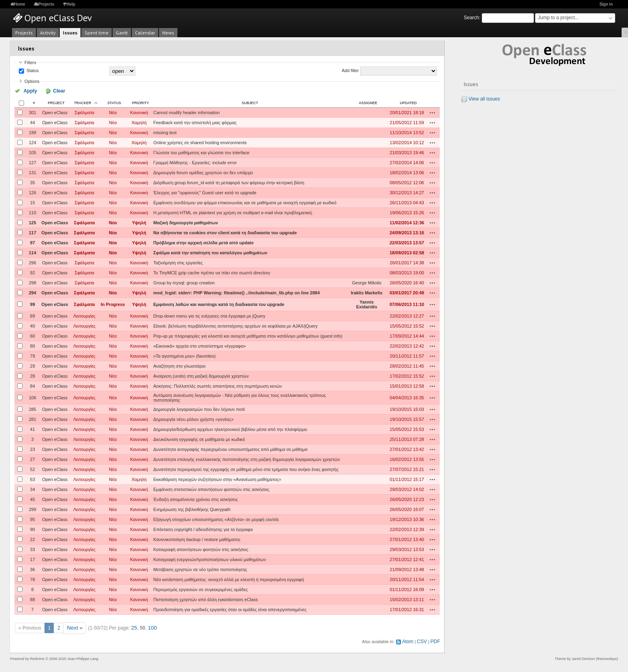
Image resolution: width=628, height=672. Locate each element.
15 (32, 202)
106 (32, 397)
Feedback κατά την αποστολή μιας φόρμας (195, 122)
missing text (165, 132)
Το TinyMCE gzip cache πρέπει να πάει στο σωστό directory (212, 272)
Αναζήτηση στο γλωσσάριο (180, 365)
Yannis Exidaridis (367, 304)
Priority (141, 102)
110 (32, 212)
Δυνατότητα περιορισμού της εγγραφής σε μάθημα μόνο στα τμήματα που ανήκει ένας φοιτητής (246, 469)
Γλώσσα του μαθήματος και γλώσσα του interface (201, 152)
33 (32, 549)
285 (32, 408)
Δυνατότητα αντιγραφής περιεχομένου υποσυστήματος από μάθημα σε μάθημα (230, 449)
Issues (70, 33)
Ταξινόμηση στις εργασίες (178, 262)
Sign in (606, 4)
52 (32, 469)
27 (32, 459)
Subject (250, 102)
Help (71, 4)
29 (32, 365)
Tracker (83, 102)
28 (32, 375)
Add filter (350, 71)
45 (32, 499)
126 (32, 192)
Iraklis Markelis (367, 292)
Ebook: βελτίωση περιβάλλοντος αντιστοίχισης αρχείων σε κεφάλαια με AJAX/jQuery (235, 325)
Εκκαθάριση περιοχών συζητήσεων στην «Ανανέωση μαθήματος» (217, 479)
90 (32, 529)
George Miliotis (367, 282)
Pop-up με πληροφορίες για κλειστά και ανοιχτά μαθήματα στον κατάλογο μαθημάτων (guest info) (248, 335)
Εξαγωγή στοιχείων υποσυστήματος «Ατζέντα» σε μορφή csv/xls (216, 519)
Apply (27, 91)
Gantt (122, 33)
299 (32, 509)
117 (32, 232)
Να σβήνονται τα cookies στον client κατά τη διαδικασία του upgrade (225, 232)
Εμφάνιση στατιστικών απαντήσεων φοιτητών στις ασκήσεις (211, 489)
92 (32, 272)
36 (32, 569)
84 (32, 385)
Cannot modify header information (187, 112)
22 (32, 539)
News (168, 33)
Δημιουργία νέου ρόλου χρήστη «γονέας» (194, 418)
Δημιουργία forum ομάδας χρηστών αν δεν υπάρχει (203, 172)
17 (32, 559)
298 (32, 282)
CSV (423, 639)
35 (32, 182)
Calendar (145, 33)
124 (32, 142)
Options (32, 81)
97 (32, 242)
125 (32, 222)
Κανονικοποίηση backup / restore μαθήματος (197, 539)
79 (32, 355)
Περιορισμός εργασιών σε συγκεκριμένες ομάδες (201, 589)
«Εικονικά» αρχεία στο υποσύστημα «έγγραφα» (200, 345)
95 (32, 519)
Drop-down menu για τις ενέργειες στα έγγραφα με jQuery (209, 315)
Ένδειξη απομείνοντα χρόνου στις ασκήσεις (196, 499)
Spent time (97, 33)
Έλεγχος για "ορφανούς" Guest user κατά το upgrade (205, 192)
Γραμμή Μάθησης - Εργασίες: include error (195, 162)
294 (32, 292)
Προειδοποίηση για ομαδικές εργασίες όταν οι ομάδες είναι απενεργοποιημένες (230, 609)
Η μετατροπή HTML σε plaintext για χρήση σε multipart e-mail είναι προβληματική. (233, 212)
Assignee (368, 102)
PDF (436, 639)
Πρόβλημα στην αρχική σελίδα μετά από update (204, 242)
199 (32, 132)
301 (32, 112)
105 (32, 152)
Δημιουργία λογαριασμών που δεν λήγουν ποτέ (199, 408)
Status (32, 71)
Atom (410, 639)
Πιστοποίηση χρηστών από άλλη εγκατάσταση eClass (206, 599)
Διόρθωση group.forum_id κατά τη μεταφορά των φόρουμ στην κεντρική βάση (229, 182)
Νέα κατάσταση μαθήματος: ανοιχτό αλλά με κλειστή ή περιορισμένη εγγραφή (229, 579)
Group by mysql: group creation (184, 282)
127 (32, 162)
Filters (30, 62)
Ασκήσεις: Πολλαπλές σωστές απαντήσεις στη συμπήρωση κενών (218, 385)
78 (32, 579)
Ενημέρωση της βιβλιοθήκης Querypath (192, 509)
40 (32, 325)
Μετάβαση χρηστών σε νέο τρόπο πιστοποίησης (200, 569)
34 (32, 489)
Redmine (37, 656)
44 (32, 122)
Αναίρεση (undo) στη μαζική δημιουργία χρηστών (201, 375)
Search (471, 18)
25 (132, 627)
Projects (46, 4)
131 (32, 172)
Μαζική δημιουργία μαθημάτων (186, 222)
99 (32, 304)
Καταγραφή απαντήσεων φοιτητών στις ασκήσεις (201, 549)
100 (149, 627)
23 (32, 449)
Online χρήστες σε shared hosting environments (200, 142)
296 (32, 262)
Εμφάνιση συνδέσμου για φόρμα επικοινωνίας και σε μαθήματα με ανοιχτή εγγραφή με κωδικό (245, 202)
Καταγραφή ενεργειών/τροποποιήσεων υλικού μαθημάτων (210, 559)
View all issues (484, 99)
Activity (48, 33)
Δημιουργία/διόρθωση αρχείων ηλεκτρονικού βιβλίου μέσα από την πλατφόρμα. (231, 429)
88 (32, 599)
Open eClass (55, 112)
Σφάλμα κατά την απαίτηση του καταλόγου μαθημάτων (210, 252)
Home (20, 4)
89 (32, 315)
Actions (433, 112)
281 (32, 418)
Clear (49, 91)
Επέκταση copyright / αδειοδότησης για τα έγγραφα (203, 529)
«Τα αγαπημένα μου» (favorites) (185, 355)
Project (56, 102)
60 (32, 335)
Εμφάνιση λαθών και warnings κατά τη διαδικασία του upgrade (219, 304)
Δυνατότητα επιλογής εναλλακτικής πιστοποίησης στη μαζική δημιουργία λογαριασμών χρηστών (247, 459)
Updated (408, 102)
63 (32, 479)
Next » (74, 627)
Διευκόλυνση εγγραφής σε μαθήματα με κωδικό (199, 439)
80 (32, 345)
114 (32, 252)
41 (32, 429)
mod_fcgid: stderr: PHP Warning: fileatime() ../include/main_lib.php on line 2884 (237, 292)
